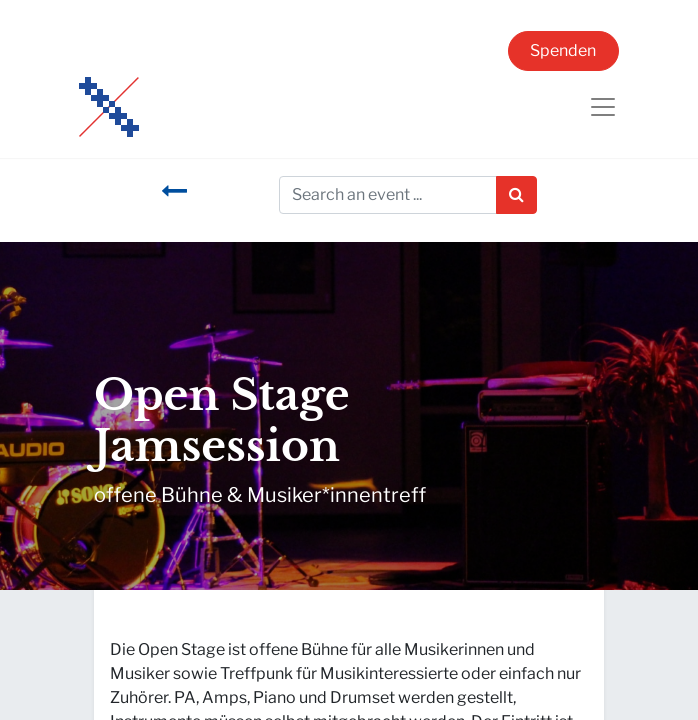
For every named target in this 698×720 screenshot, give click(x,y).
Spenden (563, 50)
